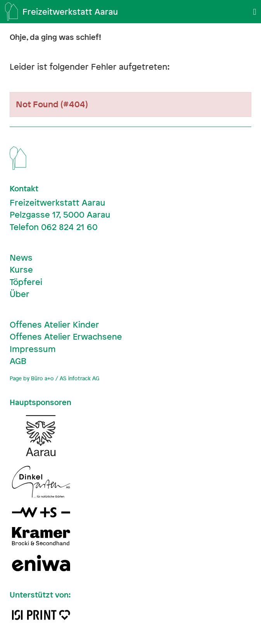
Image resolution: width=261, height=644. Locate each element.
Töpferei (26, 282)
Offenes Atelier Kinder (54, 325)
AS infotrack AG (79, 378)
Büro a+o (42, 378)
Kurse (21, 270)
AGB (18, 361)
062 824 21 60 (69, 227)
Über (20, 294)
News (21, 258)
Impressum (33, 349)
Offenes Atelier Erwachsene (66, 337)
